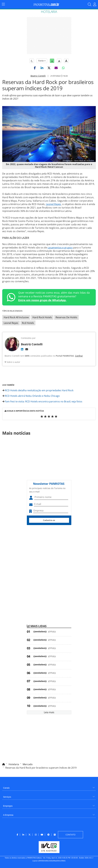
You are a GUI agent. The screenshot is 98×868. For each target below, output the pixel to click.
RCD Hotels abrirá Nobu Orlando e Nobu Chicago (31, 396)
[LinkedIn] (22, 349)
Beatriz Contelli (38, 76)
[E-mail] (27, 349)
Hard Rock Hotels (42, 317)
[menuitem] (49, 787)
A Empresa (8, 815)
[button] (35, 68)
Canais (6, 788)
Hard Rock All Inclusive (16, 317)
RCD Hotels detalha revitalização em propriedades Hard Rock (38, 390)
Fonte (42, 61)
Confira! (79, 356)
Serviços (7, 797)
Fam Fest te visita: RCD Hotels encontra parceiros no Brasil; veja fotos (42, 401)
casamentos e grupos (60, 248)
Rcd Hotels (28, 323)
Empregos (8, 806)
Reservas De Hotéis (66, 317)
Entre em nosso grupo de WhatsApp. (42, 300)
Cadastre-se (49, 520)
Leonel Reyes (54, 204)
